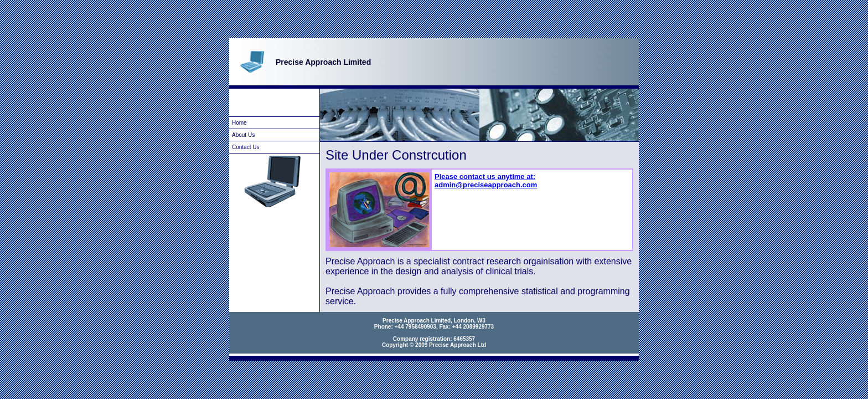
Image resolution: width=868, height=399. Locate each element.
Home (239, 123)
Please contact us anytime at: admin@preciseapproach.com (486, 181)
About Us (243, 135)
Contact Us (246, 147)
